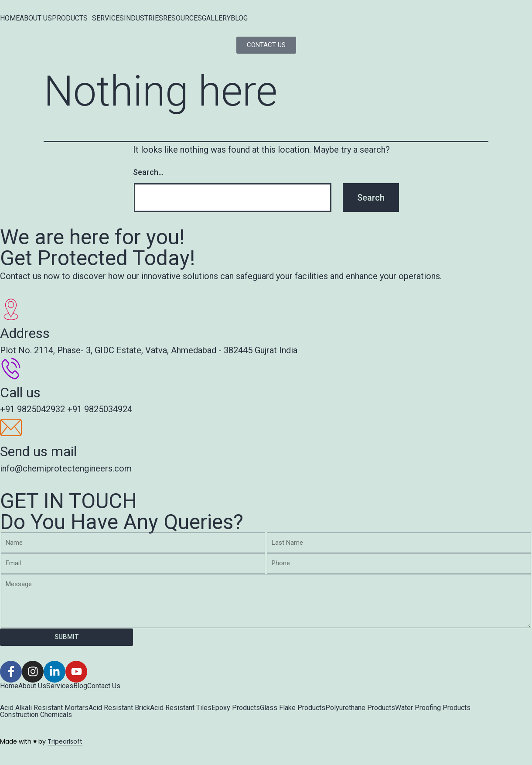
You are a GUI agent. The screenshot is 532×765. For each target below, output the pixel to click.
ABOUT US (36, 18)
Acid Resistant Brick (119, 708)
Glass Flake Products (293, 708)
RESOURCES (182, 18)
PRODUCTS (70, 18)
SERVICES (108, 18)
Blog (80, 686)
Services (60, 686)
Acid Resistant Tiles (181, 708)
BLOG (239, 18)
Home (9, 686)
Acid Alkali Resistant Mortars (44, 708)
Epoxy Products (236, 708)
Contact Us (104, 686)
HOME (10, 18)
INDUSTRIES (143, 18)
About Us (32, 686)
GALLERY (216, 18)
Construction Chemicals (36, 715)
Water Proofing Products (433, 708)
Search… (148, 172)
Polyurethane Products (360, 708)
